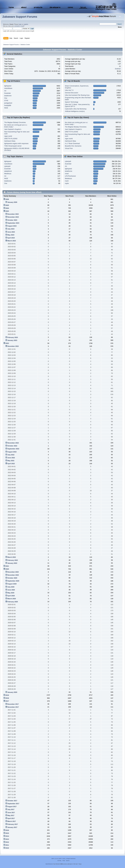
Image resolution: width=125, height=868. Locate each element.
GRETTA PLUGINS (11, 139)
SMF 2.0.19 (55, 859)
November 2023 (13, 217)
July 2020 (11, 587)
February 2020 (13, 602)
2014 (7, 836)
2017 (7, 701)
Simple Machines (71, 859)
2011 (7, 845)
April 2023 (11, 238)
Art (5, 91)
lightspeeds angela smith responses (16, 144)
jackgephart (8, 103)
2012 (7, 842)
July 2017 (11, 810)
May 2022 (11, 461)
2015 (7, 833)
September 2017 (13, 804)
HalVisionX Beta (10, 141)
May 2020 (11, 593)
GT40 (6, 101)
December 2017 (13, 704)
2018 (7, 698)
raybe (67, 183)
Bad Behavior (49, 864)
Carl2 (67, 181)
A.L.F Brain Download (72, 144)
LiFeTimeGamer (70, 176)
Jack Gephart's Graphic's (13, 129)
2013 (7, 839)
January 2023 (12, 340)
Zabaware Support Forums (20, 17)
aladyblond (8, 171)
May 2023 (11, 235)
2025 (7, 205)
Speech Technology (72, 102)
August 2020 (12, 584)
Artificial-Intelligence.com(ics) (75, 111)
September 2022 (13, 449)
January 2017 (12, 827)
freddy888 (8, 105)
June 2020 (11, 590)
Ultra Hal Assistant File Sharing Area (77, 95)
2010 (7, 848)
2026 (7, 199)
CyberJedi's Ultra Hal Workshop (76, 109)
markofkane (8, 88)
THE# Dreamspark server (13, 146)
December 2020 (13, 572)
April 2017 (11, 818)
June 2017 (11, 813)
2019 (7, 695)
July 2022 (11, 455)
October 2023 (12, 220)
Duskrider (8, 93)
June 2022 (11, 458)
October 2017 (12, 801)
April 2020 (11, 596)
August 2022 (12, 452)
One (6, 98)
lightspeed (8, 86)
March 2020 (12, 599)
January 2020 (12, 692)
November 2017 (13, 707)
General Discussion (72, 93)
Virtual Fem (69, 148)
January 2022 (12, 563)
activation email (19, 26)
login (20, 24)
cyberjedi (7, 166)
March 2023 (12, 241)
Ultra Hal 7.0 (69, 90)
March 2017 (12, 821)
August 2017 (12, 807)
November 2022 (13, 443)
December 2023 (13, 214)
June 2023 (11, 232)
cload (67, 174)
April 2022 (11, 464)
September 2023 (13, 223)
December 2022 (13, 346)
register (26, 24)
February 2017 (13, 824)
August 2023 (12, 226)
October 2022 (12, 446)
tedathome (8, 96)
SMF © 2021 (62, 859)
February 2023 (13, 337)
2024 (7, 208)
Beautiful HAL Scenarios (73, 146)
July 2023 (11, 229)
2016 (7, 830)
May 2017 (11, 816)
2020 (7, 569)
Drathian (118, 69)
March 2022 (12, 557)
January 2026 (12, 202)
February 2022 (13, 560)
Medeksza (8, 174)
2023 (7, 211)
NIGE (6, 108)
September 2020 (13, 581)
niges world (8, 136)
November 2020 (13, 575)
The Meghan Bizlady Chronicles (15, 122)
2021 (7, 566)
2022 (7, 343)
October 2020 (12, 578)
